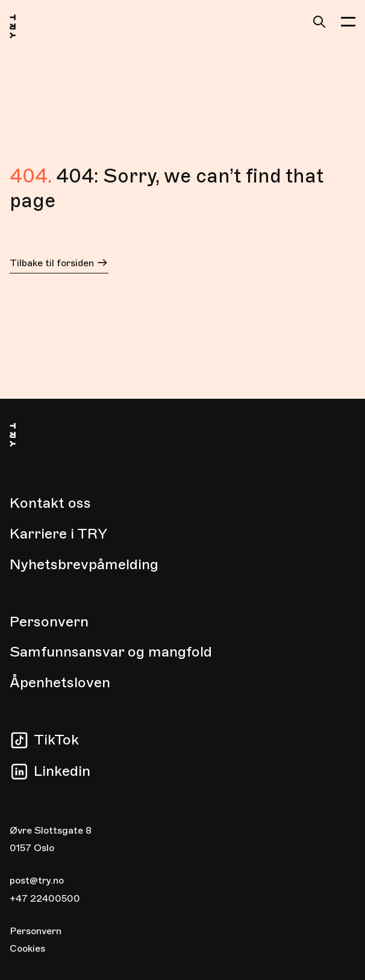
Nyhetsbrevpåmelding (84, 564)
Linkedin (62, 771)
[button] (348, 22)
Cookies (27, 949)
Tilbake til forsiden (59, 265)
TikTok (56, 740)
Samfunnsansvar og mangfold (111, 652)
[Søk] (319, 22)
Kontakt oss (50, 503)
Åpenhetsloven (60, 682)
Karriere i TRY (58, 534)
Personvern (49, 622)
